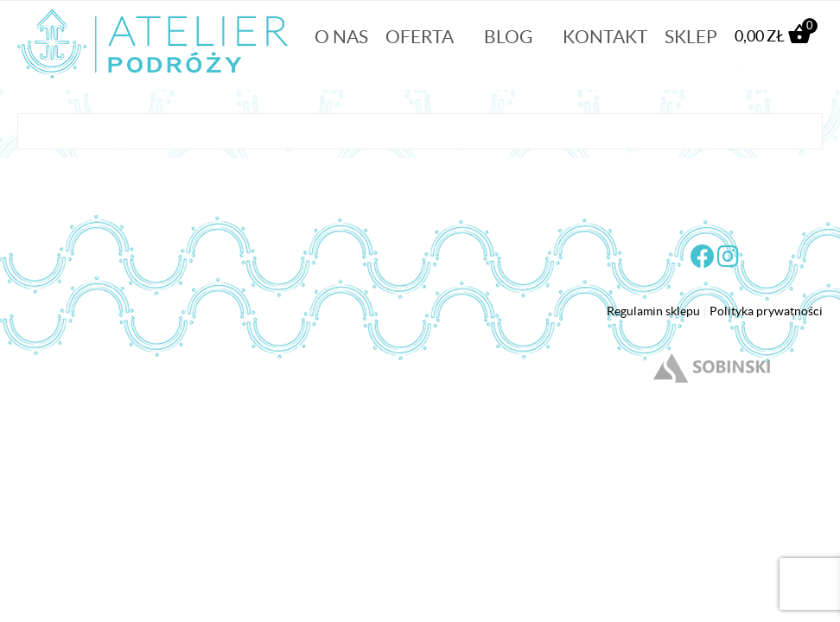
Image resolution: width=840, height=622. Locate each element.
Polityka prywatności (766, 311)
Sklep (691, 37)
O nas (341, 37)
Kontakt (605, 37)
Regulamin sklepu (653, 311)
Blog (508, 37)
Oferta (420, 37)
